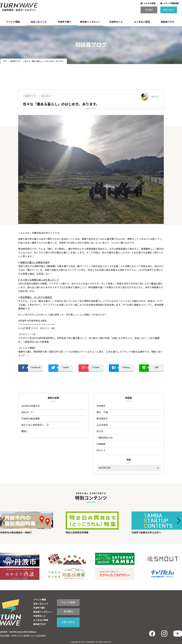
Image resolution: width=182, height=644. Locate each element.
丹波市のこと (116, 22)
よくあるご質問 (142, 22)
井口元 (100, 431)
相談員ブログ (168, 22)
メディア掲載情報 (171, 3)
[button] (4, 521)
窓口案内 (149, 10)
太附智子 (101, 406)
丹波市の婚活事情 (30, 419)
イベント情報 (13, 22)
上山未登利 (102, 425)
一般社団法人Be (105, 438)
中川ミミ (101, 450)
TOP (5, 61)
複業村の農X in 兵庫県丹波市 (35, 263)
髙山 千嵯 (102, 412)
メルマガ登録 (150, 3)
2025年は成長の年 (31, 406)
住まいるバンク (39, 22)
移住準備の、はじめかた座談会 (36, 297)
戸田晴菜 (101, 444)
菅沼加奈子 (102, 419)
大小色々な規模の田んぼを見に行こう (40, 280)
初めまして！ (28, 412)
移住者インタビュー (90, 22)
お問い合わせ (169, 10)
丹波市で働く (64, 22)
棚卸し (25, 431)
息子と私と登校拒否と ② (35, 425)
